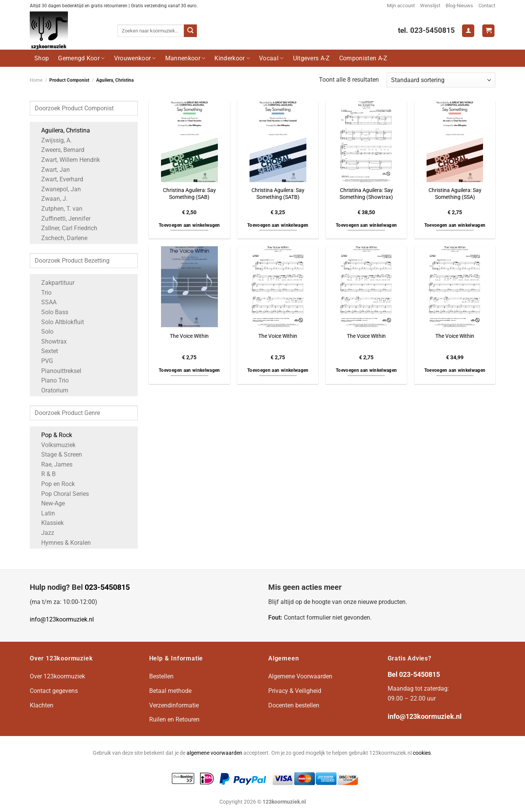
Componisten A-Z (363, 58)
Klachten (42, 705)
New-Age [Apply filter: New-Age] (49, 503)
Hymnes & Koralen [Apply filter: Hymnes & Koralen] (62, 543)
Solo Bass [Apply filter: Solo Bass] (51, 312)
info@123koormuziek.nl (62, 619)
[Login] (468, 31)
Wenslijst (430, 6)
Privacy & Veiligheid (295, 691)
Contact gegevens (54, 691)
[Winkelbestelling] (441, 80)
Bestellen (161, 676)
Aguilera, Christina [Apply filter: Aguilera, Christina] (62, 130)
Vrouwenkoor (135, 58)
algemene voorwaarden (214, 753)
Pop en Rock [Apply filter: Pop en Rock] (54, 484)
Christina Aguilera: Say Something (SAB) (189, 194)
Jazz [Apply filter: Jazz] (44, 533)
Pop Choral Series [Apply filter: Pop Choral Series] (61, 494)
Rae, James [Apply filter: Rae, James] (53, 464)
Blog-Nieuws (459, 6)
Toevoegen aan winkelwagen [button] (189, 225)
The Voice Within (189, 336)
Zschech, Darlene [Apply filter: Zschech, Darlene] (60, 238)
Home (36, 80)
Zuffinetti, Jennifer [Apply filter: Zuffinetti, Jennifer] (62, 219)
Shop (42, 58)
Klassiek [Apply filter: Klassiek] (49, 523)
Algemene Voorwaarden (300, 676)
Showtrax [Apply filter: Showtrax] (50, 341)
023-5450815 (107, 587)
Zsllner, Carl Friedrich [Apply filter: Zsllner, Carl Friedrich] (65, 228)
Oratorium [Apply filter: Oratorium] (51, 390)
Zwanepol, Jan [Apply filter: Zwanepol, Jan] (57, 189)
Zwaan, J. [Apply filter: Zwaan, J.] (51, 199)
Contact (487, 6)
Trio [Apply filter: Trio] (43, 293)
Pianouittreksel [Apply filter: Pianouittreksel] (57, 371)
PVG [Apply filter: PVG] (43, 361)
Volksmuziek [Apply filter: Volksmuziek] (55, 445)
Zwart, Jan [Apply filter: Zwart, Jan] (52, 170)
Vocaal (271, 58)
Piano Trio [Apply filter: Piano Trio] (51, 380)
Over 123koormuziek (57, 676)
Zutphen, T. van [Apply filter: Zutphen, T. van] (58, 209)
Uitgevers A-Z (312, 58)
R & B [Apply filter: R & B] (45, 474)
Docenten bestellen (294, 705)
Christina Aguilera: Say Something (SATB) (278, 194)
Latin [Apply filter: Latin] (44, 513)
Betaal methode (170, 691)
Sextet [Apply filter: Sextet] (46, 351)
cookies (422, 753)
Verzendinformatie (174, 705)
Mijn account (401, 6)
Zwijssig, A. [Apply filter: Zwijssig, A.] (53, 140)
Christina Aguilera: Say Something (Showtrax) (366, 194)
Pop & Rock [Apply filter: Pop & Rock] (53, 435)
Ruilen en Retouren (174, 719)
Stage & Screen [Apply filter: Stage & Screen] (58, 454)
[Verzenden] (190, 31)
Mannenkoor (185, 58)
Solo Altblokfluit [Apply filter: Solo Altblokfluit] (59, 322)
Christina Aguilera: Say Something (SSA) (455, 194)
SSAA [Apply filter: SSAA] (45, 302)
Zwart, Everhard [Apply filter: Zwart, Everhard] (58, 179)
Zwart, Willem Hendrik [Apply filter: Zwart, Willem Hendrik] (67, 160)
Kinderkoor (232, 58)
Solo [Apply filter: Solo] (43, 332)
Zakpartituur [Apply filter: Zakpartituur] (54, 283)
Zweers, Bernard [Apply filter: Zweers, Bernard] (59, 150)
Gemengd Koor (81, 58)
